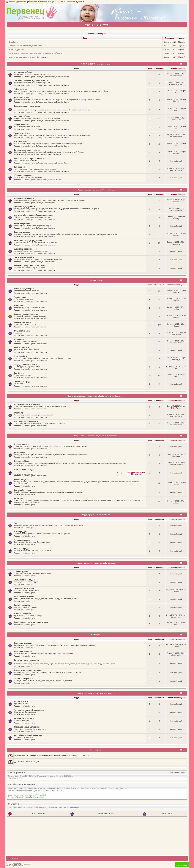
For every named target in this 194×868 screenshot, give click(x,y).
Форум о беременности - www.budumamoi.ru (96, 190)
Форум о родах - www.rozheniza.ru (96, 515)
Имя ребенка (19, 167)
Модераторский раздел (178, 772)
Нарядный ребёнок (22, 490)
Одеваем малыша (22, 444)
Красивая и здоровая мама (26, 314)
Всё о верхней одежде (24, 470)
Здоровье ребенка (22, 116)
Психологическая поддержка (26, 660)
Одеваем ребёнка (21, 461)
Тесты (71, 2)
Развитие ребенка (22, 133)
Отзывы (62, 2)
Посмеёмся (19, 339)
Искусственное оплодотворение (28, 670)
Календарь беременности (25, 249)
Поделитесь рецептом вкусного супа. (25, 46)
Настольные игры (22, 605)
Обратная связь (17, 866)
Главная (10, 2)
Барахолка (18, 498)
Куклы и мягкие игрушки (25, 580)
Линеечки (20, 2)
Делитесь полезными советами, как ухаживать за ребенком (36, 53)
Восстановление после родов (27, 106)
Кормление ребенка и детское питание (31, 81)
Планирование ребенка (24, 198)
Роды (16, 523)
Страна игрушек (21, 571)
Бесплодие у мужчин (23, 652)
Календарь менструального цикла (41, 2)
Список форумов (16, 773)
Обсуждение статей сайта (25, 365)
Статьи (80, 2)
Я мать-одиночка (16, 50)
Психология (19, 306)
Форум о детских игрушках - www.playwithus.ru (96, 563)
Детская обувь (20, 453)
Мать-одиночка (20, 142)
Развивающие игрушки (24, 588)
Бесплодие (96, 635)
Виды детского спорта (24, 719)
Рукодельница (20, 297)
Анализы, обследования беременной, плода (34, 215)
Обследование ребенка (24, 175)
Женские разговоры (23, 322)
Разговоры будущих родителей (28, 241)
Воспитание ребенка (23, 72)
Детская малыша (21, 98)
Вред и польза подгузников (26, 421)
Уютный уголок (96, 280)
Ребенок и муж (20, 89)
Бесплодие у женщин (23, 643)
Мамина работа (20, 356)
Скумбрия (13, 42)
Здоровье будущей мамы (25, 207)
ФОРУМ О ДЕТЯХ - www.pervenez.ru (96, 64)
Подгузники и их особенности (27, 404)
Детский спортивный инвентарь (28, 735)
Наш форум (19, 373)
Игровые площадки (22, 614)
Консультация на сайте (24, 257)
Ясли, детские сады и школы (27, 150)
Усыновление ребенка (24, 679)
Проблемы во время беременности (29, 266)
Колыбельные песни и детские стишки (31, 622)
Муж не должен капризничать (22, 57)
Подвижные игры (21, 702)
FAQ (96, 25)
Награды (106, 25)
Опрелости (18, 413)
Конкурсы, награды (22, 382)
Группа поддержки (22, 540)
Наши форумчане (21, 348)
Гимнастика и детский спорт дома (29, 710)
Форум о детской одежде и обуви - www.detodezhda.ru (96, 436)
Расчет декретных (22, 224)
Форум (88, 25)
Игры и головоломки (23, 331)
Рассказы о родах (22, 549)
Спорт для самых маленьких (27, 727)
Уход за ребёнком (21, 125)
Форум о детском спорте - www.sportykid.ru (96, 693)
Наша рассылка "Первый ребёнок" (29, 159)
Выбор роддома (21, 532)
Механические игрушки (24, 597)
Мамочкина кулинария (24, 289)
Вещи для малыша (22, 232)
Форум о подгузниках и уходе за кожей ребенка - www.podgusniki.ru (96, 396)
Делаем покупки (21, 480)
